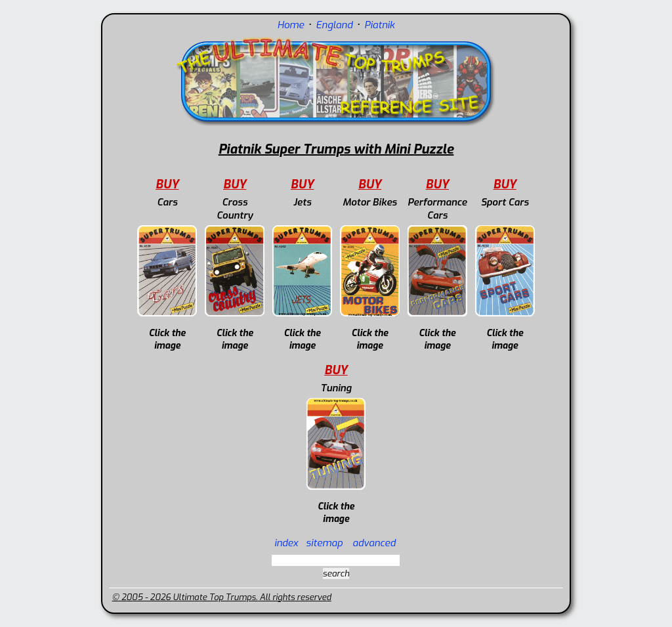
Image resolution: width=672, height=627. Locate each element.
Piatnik (379, 25)
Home (291, 25)
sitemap (324, 543)
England (334, 25)
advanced (374, 543)
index (286, 543)
